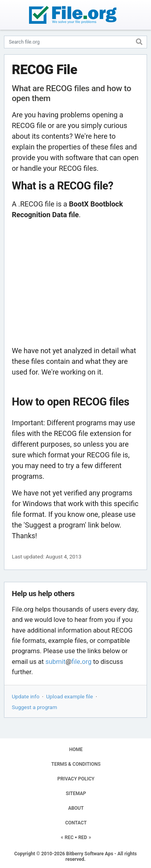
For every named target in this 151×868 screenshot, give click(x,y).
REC (69, 837)
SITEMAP (76, 793)
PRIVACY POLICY (76, 779)
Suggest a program (35, 707)
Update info (26, 696)
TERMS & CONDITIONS (76, 764)
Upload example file (70, 696)
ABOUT (76, 808)
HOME (76, 749)
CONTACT (76, 823)
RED (83, 837)
